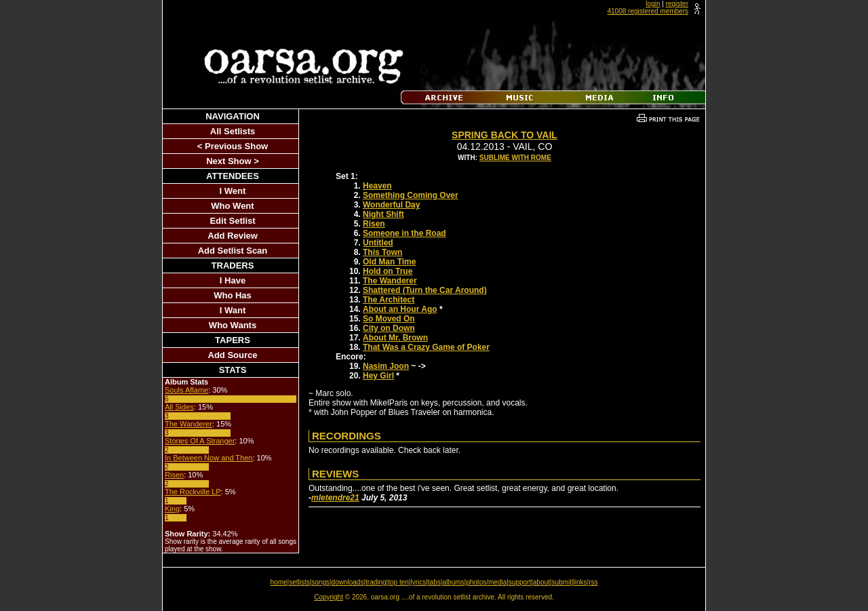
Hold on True (388, 271)
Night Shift (383, 214)
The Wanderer (189, 424)
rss (593, 582)
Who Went (232, 206)
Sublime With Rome (515, 158)
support (520, 582)
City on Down (389, 328)
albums (453, 582)
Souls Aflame (186, 390)
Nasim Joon (386, 366)
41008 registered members (648, 11)
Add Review (233, 236)
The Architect (389, 300)
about (541, 582)
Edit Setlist (232, 221)
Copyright (329, 597)
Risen (174, 475)
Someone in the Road (405, 233)
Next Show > (233, 161)
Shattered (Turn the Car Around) (425, 290)
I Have (233, 280)
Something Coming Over (411, 195)
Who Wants (233, 325)
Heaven (377, 186)
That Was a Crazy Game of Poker (426, 347)
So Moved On (389, 319)
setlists (299, 582)
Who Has (233, 295)
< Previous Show (233, 146)
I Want (233, 310)
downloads (348, 582)
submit (561, 582)
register (677, 4)
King (172, 509)
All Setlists (233, 131)
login (653, 4)
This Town (382, 252)
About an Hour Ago (400, 309)
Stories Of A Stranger (200, 441)
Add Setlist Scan (233, 251)
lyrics (418, 582)
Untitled (378, 243)
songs (320, 582)
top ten (398, 582)
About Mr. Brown (395, 338)
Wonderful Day (391, 205)
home (279, 582)
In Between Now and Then (209, 458)
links (580, 582)
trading (376, 582)
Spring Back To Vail (505, 135)
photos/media (486, 582)
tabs (434, 582)
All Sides (179, 407)
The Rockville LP (193, 492)
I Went (233, 191)
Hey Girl (378, 376)
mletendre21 (335, 498)
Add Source (233, 355)
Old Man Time (389, 262)
